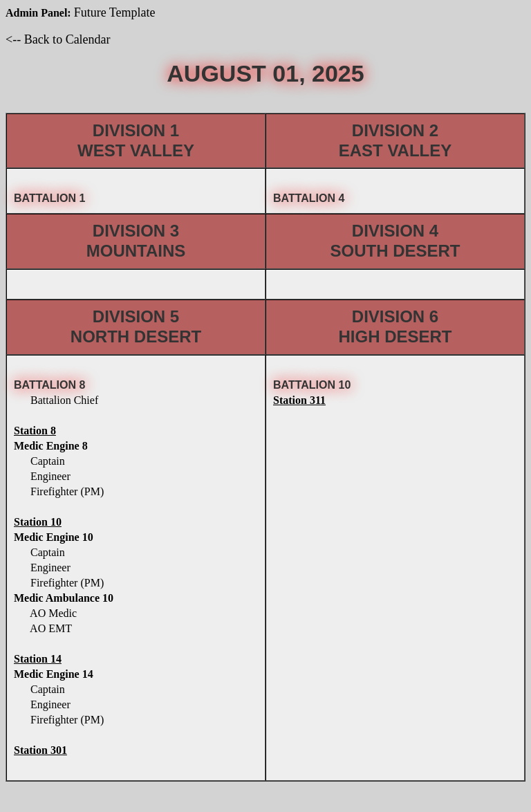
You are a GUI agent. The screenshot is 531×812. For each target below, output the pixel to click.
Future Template (115, 12)
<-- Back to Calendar (58, 39)
